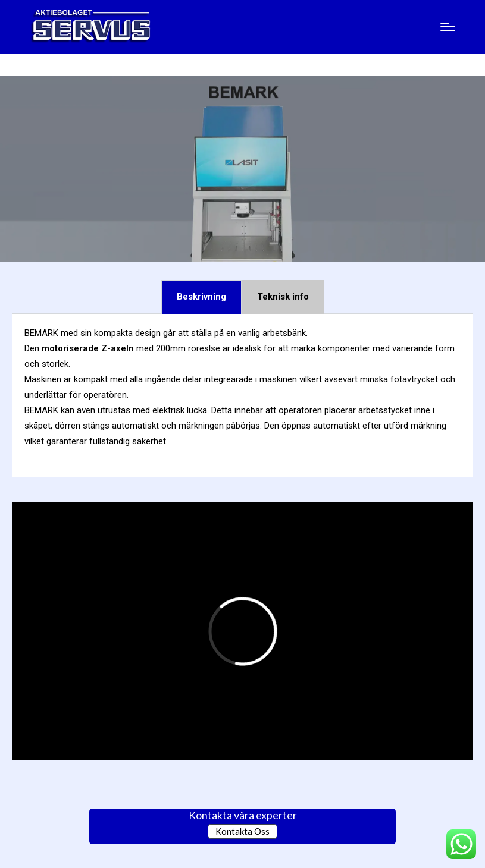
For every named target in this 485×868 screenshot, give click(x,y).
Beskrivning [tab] (201, 297)
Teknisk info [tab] (283, 297)
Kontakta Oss (242, 831)
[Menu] (448, 27)
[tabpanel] (242, 396)
